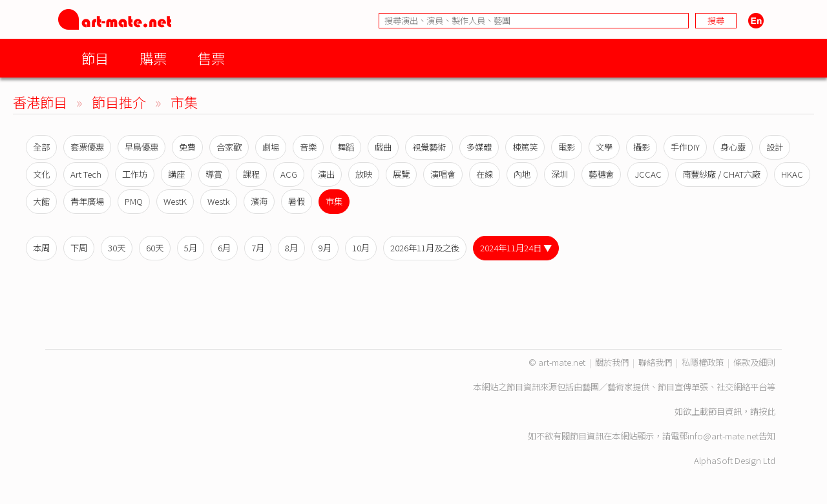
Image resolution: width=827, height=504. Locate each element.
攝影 (642, 147)
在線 (485, 174)
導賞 (214, 174)
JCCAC (648, 174)
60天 (155, 248)
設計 (775, 147)
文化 (41, 174)
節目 (95, 58)
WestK (175, 201)
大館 (41, 201)
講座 (176, 174)
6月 (224, 248)
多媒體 (479, 147)
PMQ (134, 201)
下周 (79, 248)
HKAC (792, 174)
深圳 (560, 174)
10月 (361, 248)
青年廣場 (87, 201)
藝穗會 (601, 174)
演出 (326, 174)
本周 (41, 248)
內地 (522, 174)
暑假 (297, 201)
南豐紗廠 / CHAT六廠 (721, 174)
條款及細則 (754, 362)
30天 (117, 248)
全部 (41, 147)
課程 (251, 174)
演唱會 (443, 174)
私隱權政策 (703, 362)
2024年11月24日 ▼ (516, 248)
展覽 (401, 174)
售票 (211, 58)
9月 (325, 248)
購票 (153, 58)
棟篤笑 (525, 147)
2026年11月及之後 (425, 248)
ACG (289, 174)
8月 (291, 248)
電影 (567, 147)
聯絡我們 (655, 362)
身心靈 (733, 147)
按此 (767, 411)
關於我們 (612, 362)
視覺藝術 (429, 147)
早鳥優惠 (141, 147)
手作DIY (685, 147)
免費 (187, 147)
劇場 (271, 147)
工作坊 (135, 174)
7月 (258, 248)
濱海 (259, 201)
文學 (604, 147)
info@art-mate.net (723, 436)
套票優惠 (87, 147)
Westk (219, 201)
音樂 (308, 147)
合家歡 (229, 147)
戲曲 (383, 147)
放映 (364, 174)
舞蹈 (346, 147)
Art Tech (86, 174)
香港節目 (40, 102)
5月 (191, 248)
